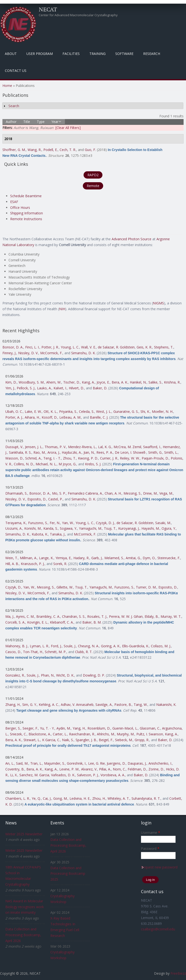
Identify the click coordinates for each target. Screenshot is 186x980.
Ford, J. (56, 646)
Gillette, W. (65, 587)
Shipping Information (27, 213)
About (11, 54)
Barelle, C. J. (99, 417)
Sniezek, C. (18, 734)
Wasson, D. (14, 458)
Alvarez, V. (89, 769)
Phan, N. (48, 675)
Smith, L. (171, 452)
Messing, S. (132, 493)
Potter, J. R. (50, 347)
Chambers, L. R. (18, 798)
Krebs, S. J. (93, 464)
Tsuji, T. (110, 528)
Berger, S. (13, 728)
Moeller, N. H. (163, 411)
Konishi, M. (33, 528)
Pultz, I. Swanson (150, 734)
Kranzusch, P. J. (33, 564)
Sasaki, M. (163, 523)
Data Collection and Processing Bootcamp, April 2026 (23, 935)
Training (97, 54)
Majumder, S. (54, 763)
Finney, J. (9, 353)
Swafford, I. (152, 447)
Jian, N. (89, 452)
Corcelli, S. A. (15, 622)
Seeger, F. (30, 728)
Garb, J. (97, 558)
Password (150, 848)
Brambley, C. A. (48, 616)
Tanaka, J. (58, 534)
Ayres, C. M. (25, 616)
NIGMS (158, 303)
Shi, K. (145, 411)
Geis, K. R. (144, 347)
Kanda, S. (51, 528)
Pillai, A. (105, 769)
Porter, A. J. (14, 417)
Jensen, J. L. (34, 447)
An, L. (10, 763)
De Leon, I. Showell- (131, 452)
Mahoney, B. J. (17, 646)
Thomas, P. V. (55, 447)
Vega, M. (166, 493)
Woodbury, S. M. (31, 382)
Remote (93, 186)
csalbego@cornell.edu (158, 929)
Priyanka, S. (68, 411)
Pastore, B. (123, 705)
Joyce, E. (103, 382)
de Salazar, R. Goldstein (116, 347)
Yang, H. (79, 728)
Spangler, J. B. (86, 740)
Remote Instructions (26, 219)
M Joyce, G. (67, 464)
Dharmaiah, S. (16, 493)
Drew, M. (150, 493)
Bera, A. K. (120, 382)
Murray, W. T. (171, 616)
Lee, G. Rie (97, 763)
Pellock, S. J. (26, 388)
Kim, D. (11, 382)
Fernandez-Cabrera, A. (85, 493)
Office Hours (20, 207)
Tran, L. (36, 763)
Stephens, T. (164, 347)
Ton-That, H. (33, 652)
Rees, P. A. (105, 452)
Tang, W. (141, 705)
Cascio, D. (13, 652)
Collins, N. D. (24, 464)
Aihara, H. (32, 417)
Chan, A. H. (113, 493)
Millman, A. (28, 558)
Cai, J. (47, 798)
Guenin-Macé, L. (125, 728)
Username (151, 833)
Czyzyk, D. (13, 587)
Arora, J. (54, 452)
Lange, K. (46, 558)
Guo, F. (90, 150)
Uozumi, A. (14, 528)
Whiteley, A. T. (119, 798)
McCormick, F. (51, 353)
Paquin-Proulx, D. (155, 458)
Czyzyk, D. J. (105, 523)
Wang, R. (35, 150)
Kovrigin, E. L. (38, 622)
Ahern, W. (54, 382)
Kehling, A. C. (49, 705)
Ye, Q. (36, 798)
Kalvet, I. (60, 388)
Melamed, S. (114, 558)
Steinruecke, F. (169, 558)
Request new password (159, 867)
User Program (40, 54)
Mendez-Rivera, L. (82, 447)
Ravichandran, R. (82, 734)
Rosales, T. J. (97, 616)
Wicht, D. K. (65, 675)
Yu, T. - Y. (47, 728)
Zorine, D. (156, 769)
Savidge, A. (104, 705)
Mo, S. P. (59, 493)
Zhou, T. (70, 458)
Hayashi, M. (151, 528)
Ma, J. (10, 616)
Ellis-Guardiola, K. (136, 646)
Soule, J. (70, 646)
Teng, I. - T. (52, 458)
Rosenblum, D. (99, 728)
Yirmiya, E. (63, 558)
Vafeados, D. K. (63, 775)
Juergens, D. (116, 763)
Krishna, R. (172, 382)
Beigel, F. (106, 740)
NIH (62, 309)
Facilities (71, 54)
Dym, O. (149, 558)
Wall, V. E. (89, 347)
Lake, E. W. (33, 411)
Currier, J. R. (109, 458)
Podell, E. (50, 150)
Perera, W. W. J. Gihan (126, 616)
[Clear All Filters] (68, 128)
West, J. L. (104, 411)
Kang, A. (88, 382)
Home (7, 86)
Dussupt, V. (14, 447)
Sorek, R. (60, 564)
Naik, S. (68, 740)
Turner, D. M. (146, 587)
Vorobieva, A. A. (113, 775)
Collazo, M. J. (161, 646)
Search (14, 106)
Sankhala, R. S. (20, 452)
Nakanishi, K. (166, 705)
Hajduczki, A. (72, 452)
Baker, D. (100, 388)
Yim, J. (10, 388)
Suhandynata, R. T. (146, 798)
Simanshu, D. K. (83, 353)
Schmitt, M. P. (56, 652)
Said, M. (22, 763)
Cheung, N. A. (89, 646)
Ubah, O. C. (14, 411)
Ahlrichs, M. (106, 734)
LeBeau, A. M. (70, 417)
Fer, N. (55, 523)
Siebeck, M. (124, 740)
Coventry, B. (15, 769)
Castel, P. (55, 499)
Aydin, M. (64, 728)
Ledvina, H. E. (80, 798)
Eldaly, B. (152, 616)
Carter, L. (60, 734)
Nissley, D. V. (28, 353)
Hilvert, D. (76, 388)
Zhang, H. (13, 705)
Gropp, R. (142, 740)
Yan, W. (68, 523)
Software (124, 54)
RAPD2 (93, 175)
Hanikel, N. (138, 382)
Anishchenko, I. (160, 763)
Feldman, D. (137, 769)
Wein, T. (12, 558)
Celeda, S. (87, 411)
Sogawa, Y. (68, 528)
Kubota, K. (40, 534)
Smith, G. (155, 452)
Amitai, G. (133, 558)
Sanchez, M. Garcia (34, 775)
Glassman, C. (150, 728)
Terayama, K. (16, 523)
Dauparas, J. (137, 763)
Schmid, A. (33, 458)
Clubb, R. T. (84, 652)
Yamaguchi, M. (90, 528)
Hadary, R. (81, 558)
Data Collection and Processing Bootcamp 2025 (68, 874)
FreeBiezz (178, 973)
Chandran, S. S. (74, 616)
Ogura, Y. (169, 528)
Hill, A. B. (12, 564)
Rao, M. (39, 452)
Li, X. (14, 775)
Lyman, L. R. (39, 646)
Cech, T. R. (68, 150)
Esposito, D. (37, 499)
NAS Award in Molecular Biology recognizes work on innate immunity (25, 907)
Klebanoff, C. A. (62, 622)
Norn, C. (119, 769)
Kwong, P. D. (88, 458)
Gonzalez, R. (15, 675)
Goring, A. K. (111, 646)
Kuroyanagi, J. (129, 528)
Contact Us (16, 71)
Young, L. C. (70, 347)
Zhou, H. (99, 798)
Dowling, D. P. (94, 675)
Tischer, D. (72, 382)
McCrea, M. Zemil (127, 447)
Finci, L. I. (32, 347)
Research (152, 54)
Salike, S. (155, 382)
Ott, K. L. (50, 411)
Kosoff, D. (50, 417)
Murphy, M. (126, 734)
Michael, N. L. (46, 464)
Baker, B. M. (92, 622)
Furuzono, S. (38, 523)
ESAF (14, 202)
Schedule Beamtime (26, 196)
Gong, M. (60, 798)
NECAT (48, 9)
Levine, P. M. (69, 769)
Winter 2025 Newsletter (24, 834)
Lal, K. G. (105, 447)
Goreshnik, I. (77, 763)
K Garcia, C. (51, 740)
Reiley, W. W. (130, 458)
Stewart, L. (32, 740)
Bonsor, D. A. (13, 347)
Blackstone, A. (40, 734)
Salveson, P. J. (88, 775)
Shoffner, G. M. (14, 150)
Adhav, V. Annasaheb (77, 705)
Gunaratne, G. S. (126, 411)
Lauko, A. (44, 388)
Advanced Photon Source (132, 239)
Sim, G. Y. (30, 705)
